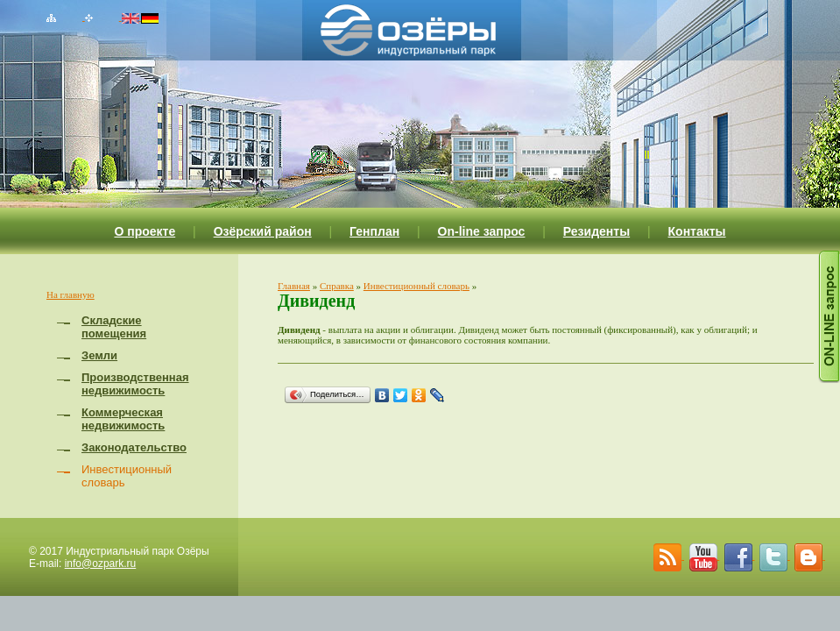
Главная (294, 286)
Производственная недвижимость (135, 384)
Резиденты (596, 231)
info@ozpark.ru (101, 564)
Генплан (374, 231)
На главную (71, 294)
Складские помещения (114, 327)
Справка (337, 286)
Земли (99, 355)
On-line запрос (482, 231)
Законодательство (134, 447)
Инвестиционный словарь (416, 286)
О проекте (145, 231)
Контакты (697, 231)
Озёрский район (263, 231)
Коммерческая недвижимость (123, 419)
